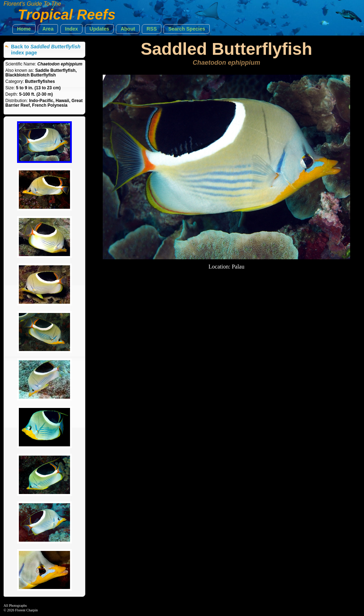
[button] (24, 29)
